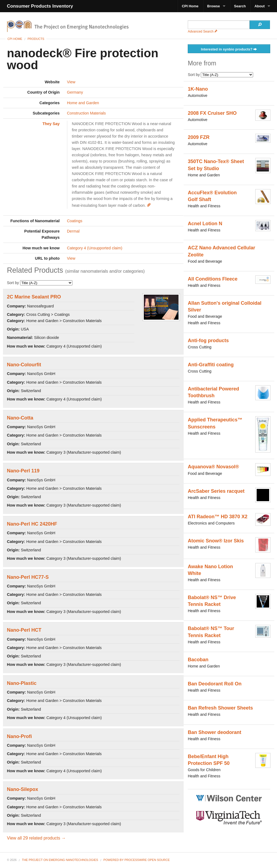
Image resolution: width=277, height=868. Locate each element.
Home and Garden (83, 103)
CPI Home (190, 6)
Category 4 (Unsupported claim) (95, 248)
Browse (214, 6)
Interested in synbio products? (229, 50)
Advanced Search (203, 31)
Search (240, 6)
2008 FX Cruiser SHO (212, 113)
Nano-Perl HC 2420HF (32, 524)
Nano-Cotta (20, 418)
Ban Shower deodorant (214, 732)
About (260, 6)
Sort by (40, 283)
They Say (51, 124)
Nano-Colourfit (24, 365)
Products (36, 39)
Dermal (73, 231)
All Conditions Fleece (213, 279)
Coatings (75, 221)
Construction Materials (86, 113)
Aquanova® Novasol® (213, 467)
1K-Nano (198, 89)
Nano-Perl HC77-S (28, 577)
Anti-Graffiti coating (211, 365)
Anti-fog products (208, 341)
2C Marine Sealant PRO (34, 297)
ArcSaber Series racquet (216, 491)
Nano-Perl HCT (24, 630)
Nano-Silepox (23, 789)
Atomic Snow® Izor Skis (216, 541)
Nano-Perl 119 (23, 471)
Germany (75, 92)
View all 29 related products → (36, 838)
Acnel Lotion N (205, 224)
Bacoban (198, 660)
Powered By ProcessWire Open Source (136, 860)
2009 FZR (199, 137)
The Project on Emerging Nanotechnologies (60, 860)
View (71, 82)
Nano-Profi (20, 736)
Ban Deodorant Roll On (215, 684)
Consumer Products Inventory (40, 6)
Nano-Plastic (22, 683)
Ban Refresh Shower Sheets (220, 708)
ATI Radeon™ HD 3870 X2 (218, 517)
